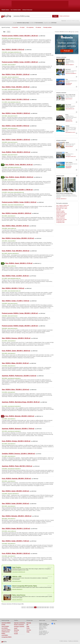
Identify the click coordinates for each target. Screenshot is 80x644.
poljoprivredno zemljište (61, 220)
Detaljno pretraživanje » (64, 16)
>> (53, 607)
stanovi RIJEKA (5, 626)
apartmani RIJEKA (6, 630)
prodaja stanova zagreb (61, 214)
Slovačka (29, 630)
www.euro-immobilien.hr (71, 73)
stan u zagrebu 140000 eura (62, 205)
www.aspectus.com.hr (70, 132)
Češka (28, 628)
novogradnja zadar (60, 222)
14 (45, 607)
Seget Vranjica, (17, 567)
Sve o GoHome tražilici (16, 10)
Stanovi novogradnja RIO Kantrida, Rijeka (25, 586)
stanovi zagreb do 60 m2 (62, 207)
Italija (28, 627)
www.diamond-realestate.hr (69, 84)
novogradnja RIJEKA (7, 637)
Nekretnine (64, 21)
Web (4, 32)
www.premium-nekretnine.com (69, 121)
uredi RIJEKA (5, 635)
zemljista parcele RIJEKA (6, 633)
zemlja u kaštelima (60, 217)
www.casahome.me (70, 109)
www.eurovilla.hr (69, 146)
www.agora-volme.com (71, 156)
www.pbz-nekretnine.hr (17, 589)
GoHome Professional (27, 10)
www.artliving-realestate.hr (69, 167)
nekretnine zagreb (60, 211)
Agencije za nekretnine (19, 623)
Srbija (28, 632)
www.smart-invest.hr (17, 581)
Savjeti (16, 628)
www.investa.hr (69, 99)
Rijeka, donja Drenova (19, 595)
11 (38, 607)
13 (43, 607)
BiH (27, 625)
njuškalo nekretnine (61, 212)
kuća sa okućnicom (61, 218)
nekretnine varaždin (61, 215)
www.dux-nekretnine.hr (17, 600)
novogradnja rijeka (60, 221)
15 (48, 607)
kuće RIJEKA (5, 628)
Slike (9, 32)
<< (23, 607)
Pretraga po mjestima (19, 627)
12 (40, 607)
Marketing (16, 630)
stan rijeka (59, 210)
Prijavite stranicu (5, 10)
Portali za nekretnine (19, 625)
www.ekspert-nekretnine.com (19, 572)
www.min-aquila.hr (70, 65)
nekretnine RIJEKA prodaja (6, 624)
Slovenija (29, 623)
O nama (16, 632)
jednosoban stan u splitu (62, 208)
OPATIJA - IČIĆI (17, 577)
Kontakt (16, 634)
